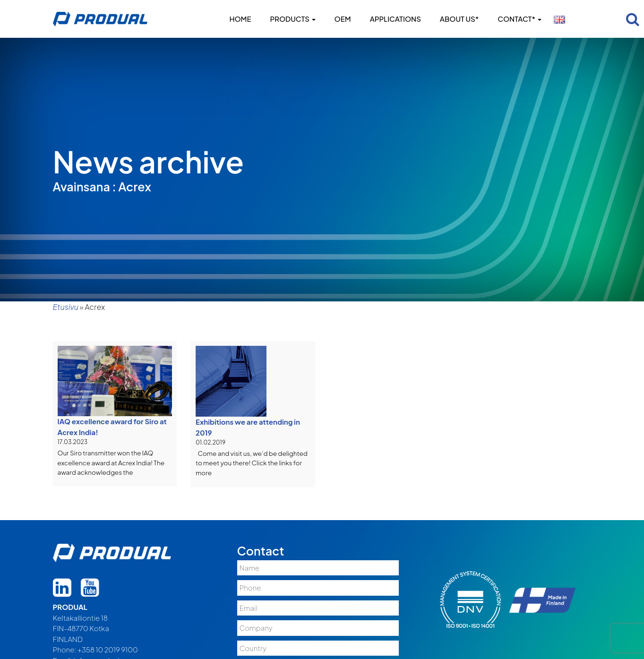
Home (240, 19)
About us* (459, 19)
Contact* (519, 19)
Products (293, 19)
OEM (343, 19)
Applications (395, 19)
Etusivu (66, 307)
